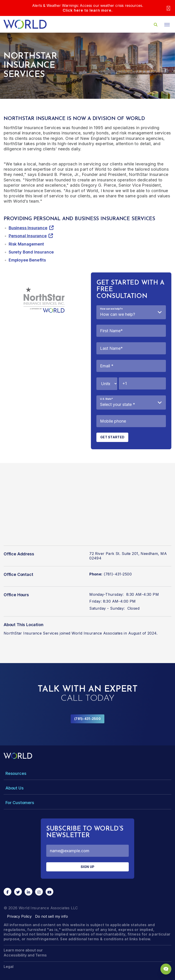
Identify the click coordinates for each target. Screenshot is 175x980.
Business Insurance (28, 228)
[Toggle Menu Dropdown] (87, 773)
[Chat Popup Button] (166, 969)
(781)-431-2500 (87, 719)
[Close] (168, 8)
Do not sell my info (51, 916)
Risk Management (26, 244)
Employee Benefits (27, 260)
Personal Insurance (28, 236)
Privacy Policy (19, 916)
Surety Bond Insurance (31, 252)
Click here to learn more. (88, 10)
